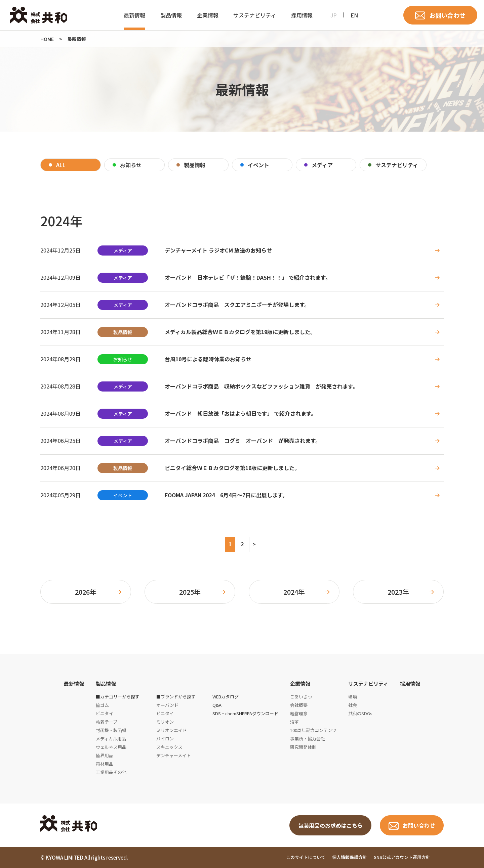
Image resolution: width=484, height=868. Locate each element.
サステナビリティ (255, 15)
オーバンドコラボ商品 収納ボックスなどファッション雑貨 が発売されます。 (261, 386)
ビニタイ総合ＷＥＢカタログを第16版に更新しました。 (232, 468)
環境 (353, 697)
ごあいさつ (301, 697)
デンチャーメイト (174, 755)
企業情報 (208, 15)
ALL (61, 165)
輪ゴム (102, 705)
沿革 (294, 722)
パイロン (165, 739)
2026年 (86, 592)
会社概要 (299, 705)
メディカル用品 (111, 739)
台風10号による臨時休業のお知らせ (208, 359)
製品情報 (171, 15)
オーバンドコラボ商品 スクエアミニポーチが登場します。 (237, 305)
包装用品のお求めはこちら (330, 825)
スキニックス (169, 747)
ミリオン (165, 722)
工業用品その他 (111, 772)
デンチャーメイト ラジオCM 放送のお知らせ (218, 250)
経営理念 (299, 713)
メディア (322, 165)
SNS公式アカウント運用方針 (402, 857)
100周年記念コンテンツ (313, 730)
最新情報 (134, 15)
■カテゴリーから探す (118, 697)
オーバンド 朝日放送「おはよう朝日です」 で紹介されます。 (240, 414)
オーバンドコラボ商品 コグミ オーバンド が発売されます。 (243, 441)
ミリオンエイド (172, 730)
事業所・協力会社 (308, 739)
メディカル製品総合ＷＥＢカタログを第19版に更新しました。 (240, 332)
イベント (258, 165)
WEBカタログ (226, 697)
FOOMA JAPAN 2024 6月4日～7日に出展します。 (226, 495)
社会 (353, 705)
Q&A (217, 705)
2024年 (294, 592)
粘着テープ (107, 722)
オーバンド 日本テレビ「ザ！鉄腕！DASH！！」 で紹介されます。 (248, 278)
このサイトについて (306, 857)
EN (354, 15)
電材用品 (105, 764)
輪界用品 (105, 755)
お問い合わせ (447, 15)
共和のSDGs (360, 713)
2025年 (190, 592)
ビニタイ (105, 713)
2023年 (398, 592)
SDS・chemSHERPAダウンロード (245, 713)
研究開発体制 (303, 747)
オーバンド (167, 705)
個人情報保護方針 (350, 857)
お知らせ (131, 165)
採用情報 (302, 15)
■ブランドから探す (176, 697)
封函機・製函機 (111, 730)
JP (334, 15)
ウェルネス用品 (111, 747)
